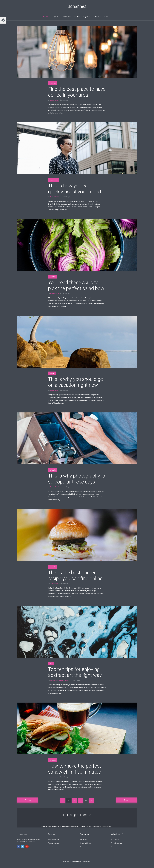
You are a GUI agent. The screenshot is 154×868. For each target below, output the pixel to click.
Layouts (56, 17)
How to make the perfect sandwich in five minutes (75, 769)
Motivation (53, 180)
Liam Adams (54, 100)
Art (51, 663)
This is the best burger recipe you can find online (75, 576)
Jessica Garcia (55, 197)
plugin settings (107, 826)
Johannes (77, 6)
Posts (77, 17)
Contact (82, 847)
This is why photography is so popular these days (76, 479)
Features (96, 17)
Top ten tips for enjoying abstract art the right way (75, 672)
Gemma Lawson (55, 680)
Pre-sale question (117, 843)
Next (126, 800)
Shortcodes (83, 839)
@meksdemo (82, 815)
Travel (52, 373)
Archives (66, 17)
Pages (86, 17)
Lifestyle (53, 83)
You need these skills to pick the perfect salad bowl (77, 285)
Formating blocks (54, 843)
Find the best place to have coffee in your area (77, 92)
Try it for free (115, 839)
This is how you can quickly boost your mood (75, 189)
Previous (28, 800)
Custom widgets (85, 843)
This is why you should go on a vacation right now (76, 382)
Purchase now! (116, 847)
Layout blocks (53, 847)
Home (46, 17)
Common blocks (53, 839)
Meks (70, 862)
